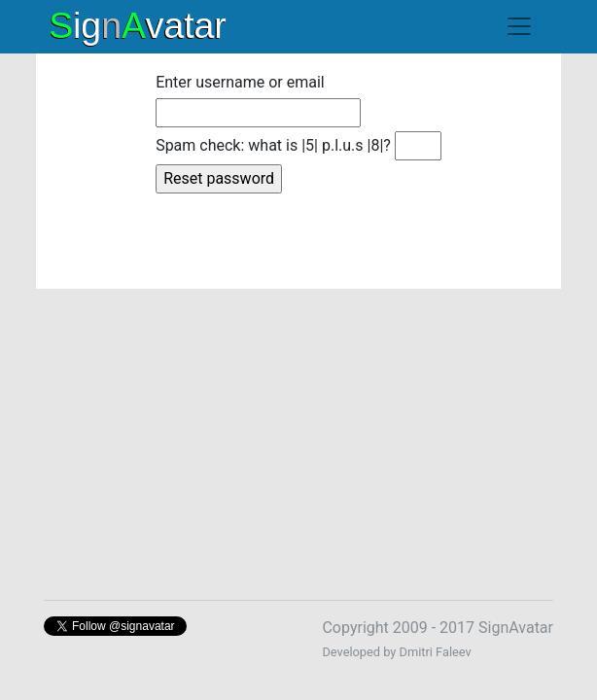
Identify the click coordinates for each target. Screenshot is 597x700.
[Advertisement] (298, 433)
